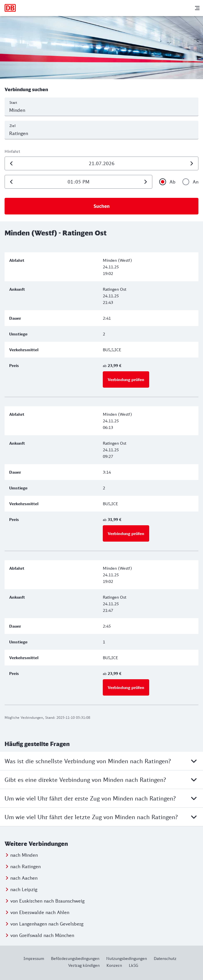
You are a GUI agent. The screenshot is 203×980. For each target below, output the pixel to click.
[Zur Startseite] (10, 8)
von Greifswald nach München (42, 935)
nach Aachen (24, 878)
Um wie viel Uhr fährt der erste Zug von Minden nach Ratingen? (101, 798)
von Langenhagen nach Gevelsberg (47, 924)
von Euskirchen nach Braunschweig (47, 901)
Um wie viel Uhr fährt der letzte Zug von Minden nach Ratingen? (101, 817)
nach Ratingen (25, 866)
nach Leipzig (24, 889)
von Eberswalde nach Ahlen (40, 912)
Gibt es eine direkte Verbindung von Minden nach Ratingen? (101, 780)
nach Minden (24, 855)
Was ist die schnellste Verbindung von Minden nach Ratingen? (101, 761)
